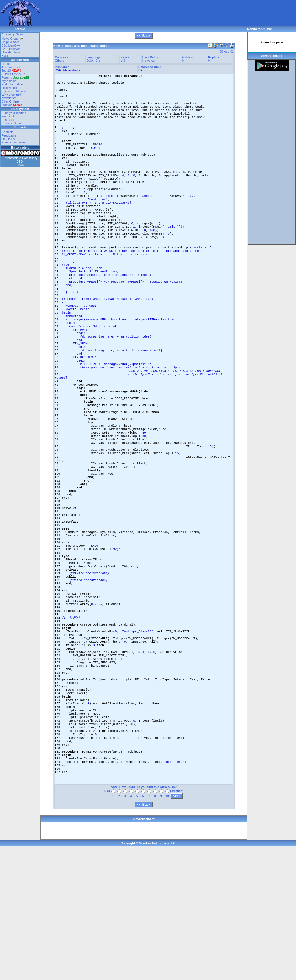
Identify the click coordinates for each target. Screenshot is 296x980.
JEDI (20, 161)
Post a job (8, 120)
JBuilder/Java (11, 52)
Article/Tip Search (14, 34)
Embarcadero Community (20, 158)
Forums (15, 77)
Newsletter (9, 98)
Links (20, 165)
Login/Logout (11, 88)
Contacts (8, 132)
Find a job (8, 116)
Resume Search (13, 123)
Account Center (12, 67)
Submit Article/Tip (14, 74)
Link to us (8, 139)
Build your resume (14, 113)
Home (6, 64)
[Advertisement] (83, 9)
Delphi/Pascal (11, 42)
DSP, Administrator (68, 70)
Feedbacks (9, 135)
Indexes (7, 105)
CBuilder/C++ (11, 45)
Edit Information (12, 84)
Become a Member (15, 91)
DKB (141, 70)
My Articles (9, 81)
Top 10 (6, 71)
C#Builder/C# (11, 49)
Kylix (5, 56)
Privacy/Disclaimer (14, 142)
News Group (12, 39)
